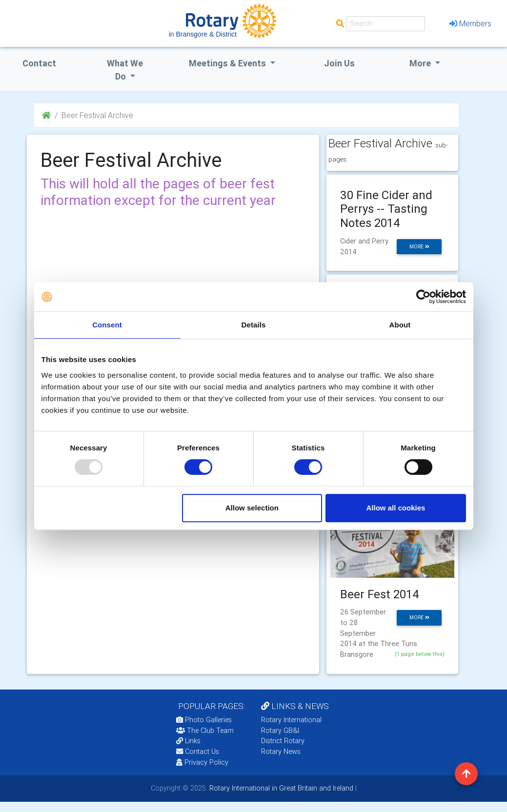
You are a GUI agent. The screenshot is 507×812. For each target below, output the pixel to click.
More (421, 63)
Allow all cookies (396, 508)
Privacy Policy (202, 762)
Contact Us (198, 751)
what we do (125, 70)
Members (470, 23)
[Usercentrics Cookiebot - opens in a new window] (423, 297)
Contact (39, 63)
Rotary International (291, 720)
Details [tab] (254, 325)
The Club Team (205, 731)
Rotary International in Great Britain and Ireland (280, 788)
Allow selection (252, 508)
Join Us (339, 63)
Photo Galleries (204, 720)
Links (188, 741)
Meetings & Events (228, 63)
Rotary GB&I (280, 731)
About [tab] (400, 325)
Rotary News (281, 751)
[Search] (385, 24)
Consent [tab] (107, 325)
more (419, 247)
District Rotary (283, 741)
